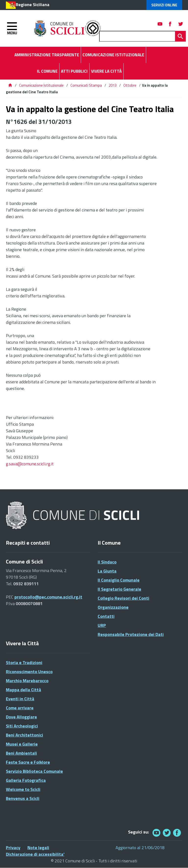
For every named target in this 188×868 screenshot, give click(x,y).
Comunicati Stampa (86, 85)
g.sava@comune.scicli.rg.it (30, 464)
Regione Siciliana (33, 5)
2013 (113, 85)
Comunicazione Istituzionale (41, 85)
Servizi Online (164, 5)
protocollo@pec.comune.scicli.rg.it (48, 597)
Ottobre (130, 85)
